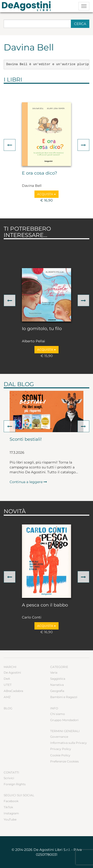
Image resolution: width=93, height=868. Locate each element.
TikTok (8, 807)
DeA (7, 679)
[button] (10, 145)
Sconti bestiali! (26, 440)
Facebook (11, 801)
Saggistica (58, 679)
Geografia (57, 691)
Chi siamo (58, 714)
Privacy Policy (61, 749)
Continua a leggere (28, 482)
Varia (54, 672)
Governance (59, 737)
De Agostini (12, 672)
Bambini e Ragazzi (64, 697)
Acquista (46, 194)
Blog (8, 708)
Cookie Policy (60, 755)
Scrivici (9, 778)
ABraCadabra (13, 691)
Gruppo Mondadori (64, 720)
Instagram (11, 813)
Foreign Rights (15, 784)
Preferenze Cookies (64, 761)
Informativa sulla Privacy (69, 743)
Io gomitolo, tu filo (42, 329)
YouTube (10, 819)
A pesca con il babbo (45, 605)
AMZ (7, 697)
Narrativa (57, 685)
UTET (8, 685)
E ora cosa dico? (39, 173)
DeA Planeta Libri (28, 6)
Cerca (80, 24)
